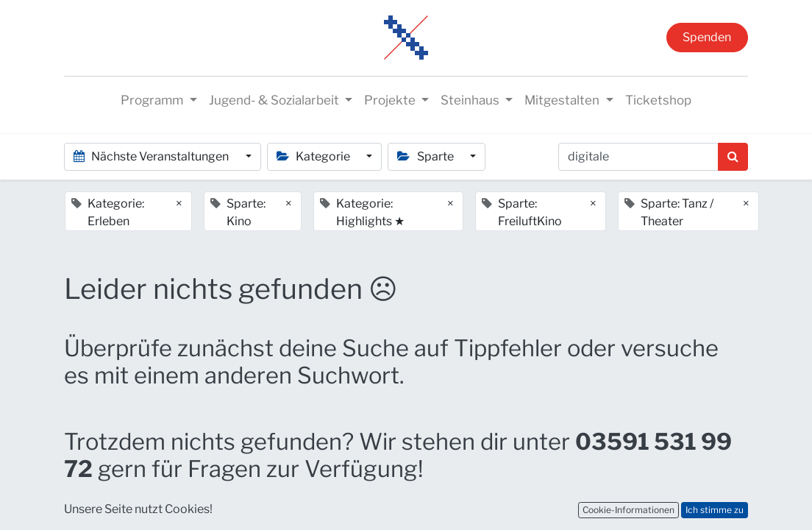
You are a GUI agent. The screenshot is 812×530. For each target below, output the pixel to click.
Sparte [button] (426, 156)
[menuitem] (658, 101)
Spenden (707, 37)
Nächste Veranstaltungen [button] (152, 156)
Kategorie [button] (314, 156)
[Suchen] (733, 157)
